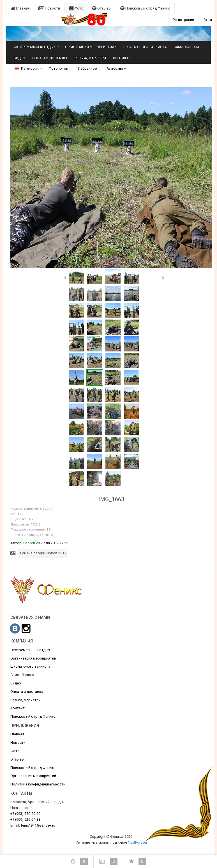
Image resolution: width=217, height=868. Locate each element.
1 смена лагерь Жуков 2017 (43, 553)
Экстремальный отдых (35, 47)
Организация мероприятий (90, 47)
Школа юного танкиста (145, 47)
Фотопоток (58, 68)
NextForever (138, 842)
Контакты (122, 58)
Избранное (87, 68)
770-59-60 (25, 814)
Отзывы (102, 8)
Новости (49, 8)
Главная (20, 8)
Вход (208, 20)
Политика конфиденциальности (38, 784)
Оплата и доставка (50, 58)
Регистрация (183, 20)
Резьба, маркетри (90, 58)
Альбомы (116, 68)
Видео (19, 58)
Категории (27, 68)
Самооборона (186, 47)
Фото (76, 8)
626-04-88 (25, 819)
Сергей (29, 543)
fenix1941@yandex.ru (38, 825)
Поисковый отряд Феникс (145, 8)
